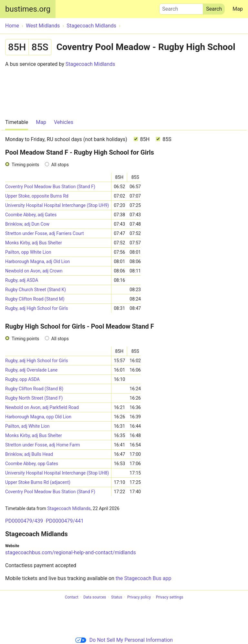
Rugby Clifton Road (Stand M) (35, 299)
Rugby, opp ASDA (22, 379)
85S (164, 139)
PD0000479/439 (24, 521)
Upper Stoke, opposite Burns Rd (37, 196)
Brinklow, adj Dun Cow (27, 224)
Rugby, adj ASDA (22, 280)
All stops (60, 165)
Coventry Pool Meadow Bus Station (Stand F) (50, 187)
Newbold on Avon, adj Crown (34, 271)
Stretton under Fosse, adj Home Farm (42, 445)
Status (117, 597)
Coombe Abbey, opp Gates (32, 464)
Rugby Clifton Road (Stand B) (34, 389)
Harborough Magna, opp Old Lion (38, 417)
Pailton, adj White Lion (27, 426)
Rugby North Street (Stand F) (34, 398)
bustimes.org (28, 9)
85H (142, 139)
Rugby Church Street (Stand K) (36, 290)
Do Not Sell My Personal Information (124, 640)
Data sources (95, 597)
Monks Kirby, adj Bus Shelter (34, 243)
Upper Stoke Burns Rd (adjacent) (38, 482)
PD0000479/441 (65, 521)
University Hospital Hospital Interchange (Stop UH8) (57, 473)
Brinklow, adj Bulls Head (29, 454)
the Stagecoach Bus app (143, 578)
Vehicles (64, 122)
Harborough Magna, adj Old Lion (37, 261)
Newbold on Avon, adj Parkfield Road (42, 407)
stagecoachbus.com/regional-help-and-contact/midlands (71, 552)
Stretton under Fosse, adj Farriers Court (45, 233)
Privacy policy (139, 597)
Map (238, 9)
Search (181, 7)
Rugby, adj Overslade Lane (31, 370)
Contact (72, 597)
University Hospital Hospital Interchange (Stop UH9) (57, 205)
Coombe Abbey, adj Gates (31, 215)
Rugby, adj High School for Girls (36, 308)
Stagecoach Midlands (90, 64)
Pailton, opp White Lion (28, 252)
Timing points (25, 165)
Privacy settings (170, 597)
